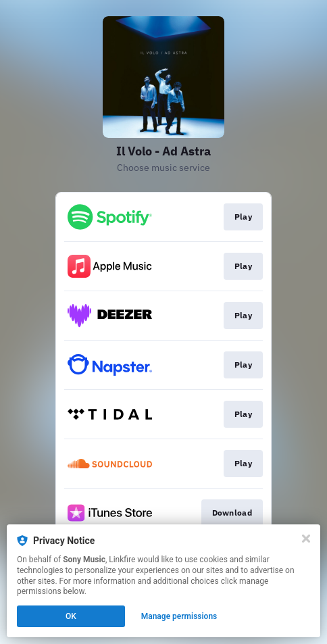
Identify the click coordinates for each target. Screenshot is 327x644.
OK (71, 616)
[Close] (306, 539)
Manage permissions (179, 616)
